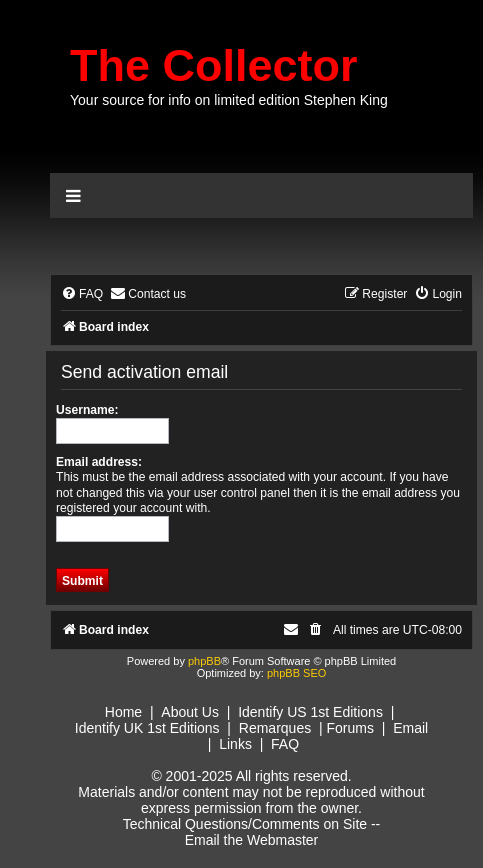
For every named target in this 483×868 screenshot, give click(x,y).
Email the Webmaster (252, 840)
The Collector (214, 65)
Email (410, 728)
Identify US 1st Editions (310, 712)
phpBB (204, 661)
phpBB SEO (296, 673)
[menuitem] (82, 294)
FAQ (285, 744)
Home (123, 712)
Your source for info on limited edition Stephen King (229, 100)
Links (235, 744)
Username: (87, 410)
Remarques (275, 728)
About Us (190, 712)
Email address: (99, 462)
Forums (349, 728)
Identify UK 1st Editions (147, 728)
